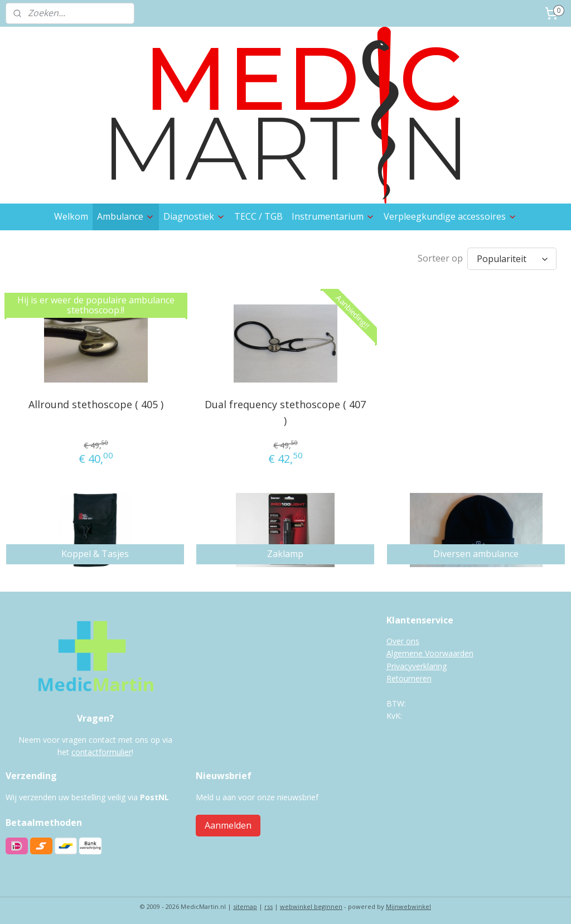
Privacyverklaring (417, 663)
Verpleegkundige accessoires (450, 216)
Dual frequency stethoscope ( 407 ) (285, 410)
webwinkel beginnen (311, 904)
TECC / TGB (258, 216)
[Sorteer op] (512, 257)
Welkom (71, 216)
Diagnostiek (194, 216)
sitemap (245, 904)
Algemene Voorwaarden (430, 650)
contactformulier (101, 749)
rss (268, 904)
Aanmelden (228, 823)
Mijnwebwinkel (408, 904)
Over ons (403, 638)
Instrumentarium (333, 216)
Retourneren (409, 676)
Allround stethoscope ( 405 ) (96, 401)
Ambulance (126, 216)
